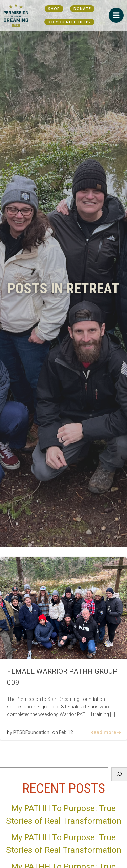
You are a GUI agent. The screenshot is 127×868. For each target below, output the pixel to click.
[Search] (119, 774)
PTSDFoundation (31, 732)
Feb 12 (66, 732)
